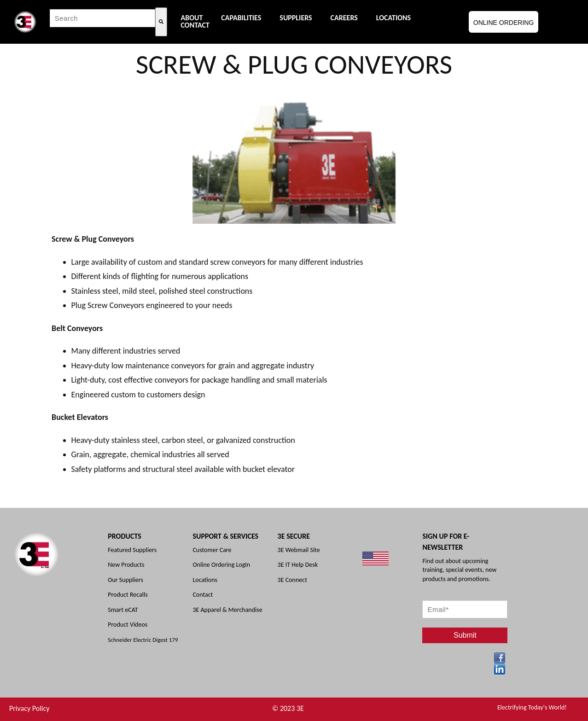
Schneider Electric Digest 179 (143, 640)
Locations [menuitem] (393, 18)
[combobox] (102, 18)
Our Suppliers (125, 580)
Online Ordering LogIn (221, 565)
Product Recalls (128, 595)
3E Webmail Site (299, 550)
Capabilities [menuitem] (241, 18)
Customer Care (212, 550)
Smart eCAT (123, 610)
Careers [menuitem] (344, 18)
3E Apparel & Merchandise (227, 610)
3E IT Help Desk (298, 565)
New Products (126, 565)
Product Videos (128, 625)
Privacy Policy (29, 708)
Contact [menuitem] (195, 25)
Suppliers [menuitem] (296, 18)
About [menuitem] (192, 18)
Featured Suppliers (132, 550)
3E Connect (292, 580)
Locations (205, 580)
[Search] (161, 22)
